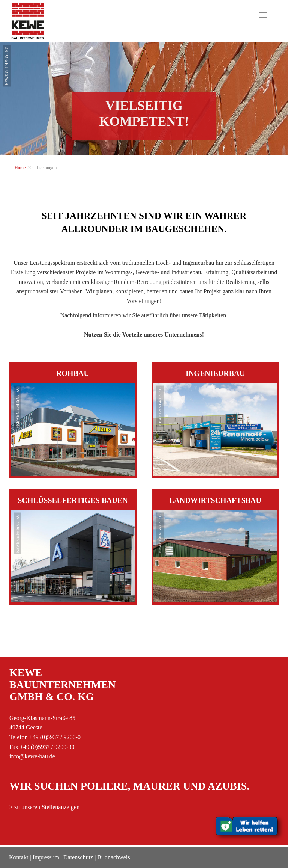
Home (20, 168)
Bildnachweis (113, 857)
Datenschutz (78, 857)
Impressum (46, 857)
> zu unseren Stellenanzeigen (44, 807)
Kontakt (19, 857)
